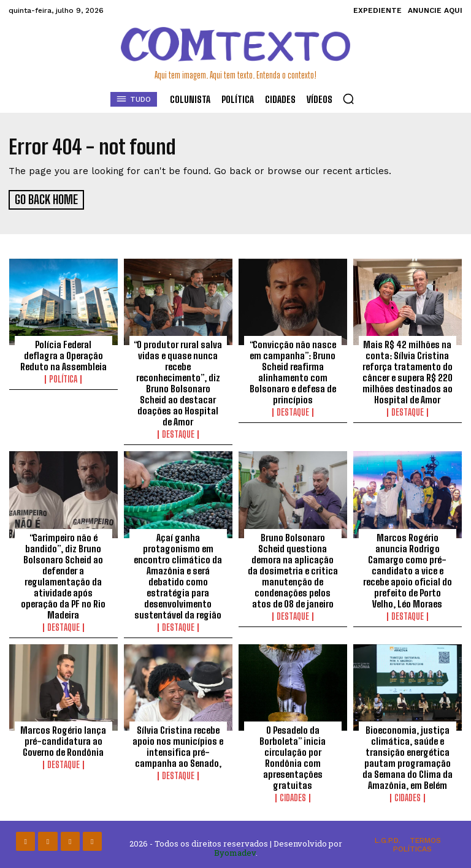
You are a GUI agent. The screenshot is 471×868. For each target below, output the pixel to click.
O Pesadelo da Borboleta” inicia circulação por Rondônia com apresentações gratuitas (293, 756)
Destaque (178, 433)
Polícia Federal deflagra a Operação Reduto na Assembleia (63, 354)
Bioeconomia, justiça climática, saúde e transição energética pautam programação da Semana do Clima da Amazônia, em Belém (408, 756)
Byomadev (235, 851)
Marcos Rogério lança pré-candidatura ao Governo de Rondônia (63, 739)
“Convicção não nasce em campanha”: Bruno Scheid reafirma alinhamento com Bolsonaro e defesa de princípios (293, 370)
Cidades (293, 796)
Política (63, 378)
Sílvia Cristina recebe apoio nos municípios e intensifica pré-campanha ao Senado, (178, 745)
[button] (348, 99)
